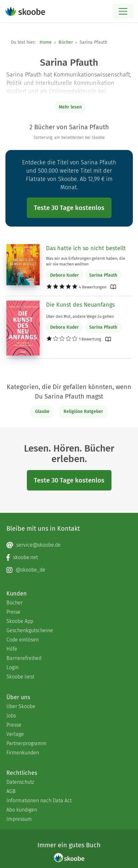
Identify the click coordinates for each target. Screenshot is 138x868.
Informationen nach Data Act (39, 801)
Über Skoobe (21, 706)
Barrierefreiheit (24, 658)
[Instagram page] (69, 570)
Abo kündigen (22, 810)
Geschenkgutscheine (30, 630)
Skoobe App (20, 621)
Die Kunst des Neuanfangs (80, 305)
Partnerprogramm (27, 743)
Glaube (42, 412)
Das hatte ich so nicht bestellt (86, 248)
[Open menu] (123, 11)
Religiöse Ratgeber (83, 412)
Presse (14, 725)
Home (46, 42)
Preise (13, 612)
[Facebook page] (69, 557)
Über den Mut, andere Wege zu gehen (80, 316)
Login (12, 667)
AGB (11, 791)
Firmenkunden (23, 753)
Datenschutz (20, 782)
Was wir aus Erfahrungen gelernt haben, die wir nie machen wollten (86, 261)
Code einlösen (23, 640)
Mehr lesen (70, 107)
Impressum (19, 819)
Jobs (11, 716)
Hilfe (12, 649)
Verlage (15, 734)
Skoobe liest (20, 677)
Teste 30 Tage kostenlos (69, 208)
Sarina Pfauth (103, 275)
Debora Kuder (65, 275)
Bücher (66, 42)
